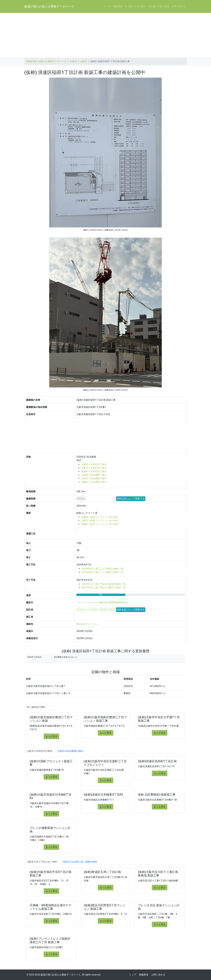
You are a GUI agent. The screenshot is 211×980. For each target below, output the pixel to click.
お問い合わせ (179, 6)
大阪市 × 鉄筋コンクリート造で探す (100, 521)
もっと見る (51, 736)
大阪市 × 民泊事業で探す (94, 478)
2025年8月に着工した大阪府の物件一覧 (102, 569)
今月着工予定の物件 (159, 6)
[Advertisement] (105, 35)
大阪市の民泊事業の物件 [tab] (70, 751)
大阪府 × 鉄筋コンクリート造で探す (100, 517)
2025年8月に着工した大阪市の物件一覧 (102, 572)
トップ (107, 6)
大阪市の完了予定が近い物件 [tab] (42, 862)
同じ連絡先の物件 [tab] (36, 707)
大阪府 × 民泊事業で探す (94, 475)
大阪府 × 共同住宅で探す (94, 464)
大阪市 (84, 61)
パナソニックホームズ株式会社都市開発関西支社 (102, 602)
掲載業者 (118, 6)
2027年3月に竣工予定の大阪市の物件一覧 (104, 588)
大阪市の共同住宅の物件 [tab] (40, 751)
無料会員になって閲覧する (131, 499)
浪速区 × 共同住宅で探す (94, 471)
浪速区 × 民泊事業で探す (94, 482)
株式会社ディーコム (87, 624)
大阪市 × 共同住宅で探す (94, 468)
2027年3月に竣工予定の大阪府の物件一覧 (104, 584)
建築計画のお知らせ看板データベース (49, 6)
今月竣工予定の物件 (135, 6)
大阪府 (73, 61)
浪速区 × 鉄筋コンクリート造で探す (100, 524)
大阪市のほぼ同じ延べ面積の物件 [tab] (80, 862)
